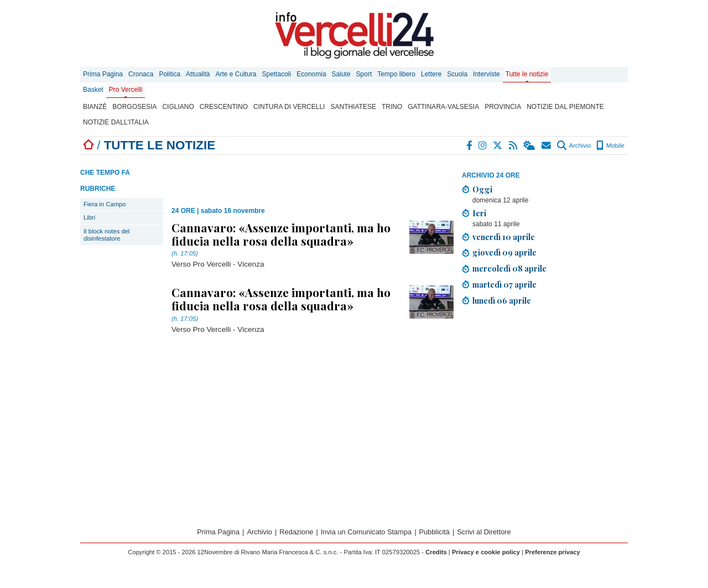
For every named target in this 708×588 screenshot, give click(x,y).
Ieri (479, 213)
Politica (170, 74)
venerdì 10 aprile (504, 237)
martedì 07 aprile (504, 284)
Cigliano (178, 107)
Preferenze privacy (553, 552)
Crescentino (224, 107)
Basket (93, 90)
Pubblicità (434, 532)
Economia (311, 74)
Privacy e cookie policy (486, 552)
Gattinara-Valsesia (443, 107)
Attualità (198, 74)
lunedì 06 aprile (502, 300)
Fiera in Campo (105, 204)
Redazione (296, 532)
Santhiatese (353, 107)
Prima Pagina (103, 74)
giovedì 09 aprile (504, 252)
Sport (364, 74)
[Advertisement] (545, 392)
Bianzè (95, 107)
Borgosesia (134, 107)
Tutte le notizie (527, 74)
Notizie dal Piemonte (565, 107)
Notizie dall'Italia (116, 122)
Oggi (482, 189)
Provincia (503, 107)
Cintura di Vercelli (289, 107)
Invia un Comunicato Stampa (366, 532)
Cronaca (141, 74)
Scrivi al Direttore (484, 532)
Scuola (457, 74)
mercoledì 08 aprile (509, 268)
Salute (341, 74)
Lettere (431, 74)
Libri (89, 217)
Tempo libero (396, 74)
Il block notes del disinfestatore (106, 235)
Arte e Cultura (236, 74)
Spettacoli (277, 74)
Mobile (610, 145)
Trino (392, 107)
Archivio (574, 145)
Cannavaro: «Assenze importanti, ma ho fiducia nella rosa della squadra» (281, 234)
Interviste (486, 74)
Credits (436, 552)
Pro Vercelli (126, 90)
